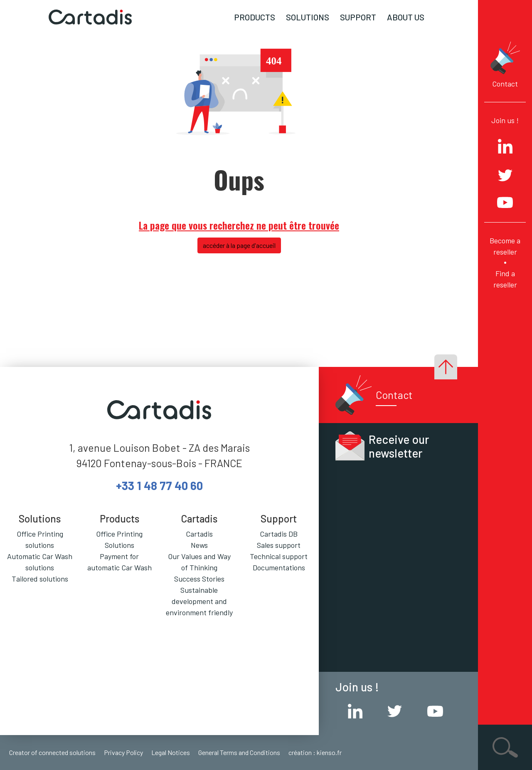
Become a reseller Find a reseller (505, 262)
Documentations (279, 567)
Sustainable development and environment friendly (199, 601)
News (199, 545)
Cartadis (199, 534)
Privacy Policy (123, 752)
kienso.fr (329, 752)
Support (358, 17)
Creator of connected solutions (52, 752)
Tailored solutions (40, 579)
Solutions (308, 17)
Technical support (279, 556)
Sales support (279, 545)
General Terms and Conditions (239, 752)
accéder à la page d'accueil (239, 245)
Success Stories (199, 579)
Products (255, 17)
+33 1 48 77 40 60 (159, 485)
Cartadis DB (279, 534)
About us (406, 17)
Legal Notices (171, 752)
